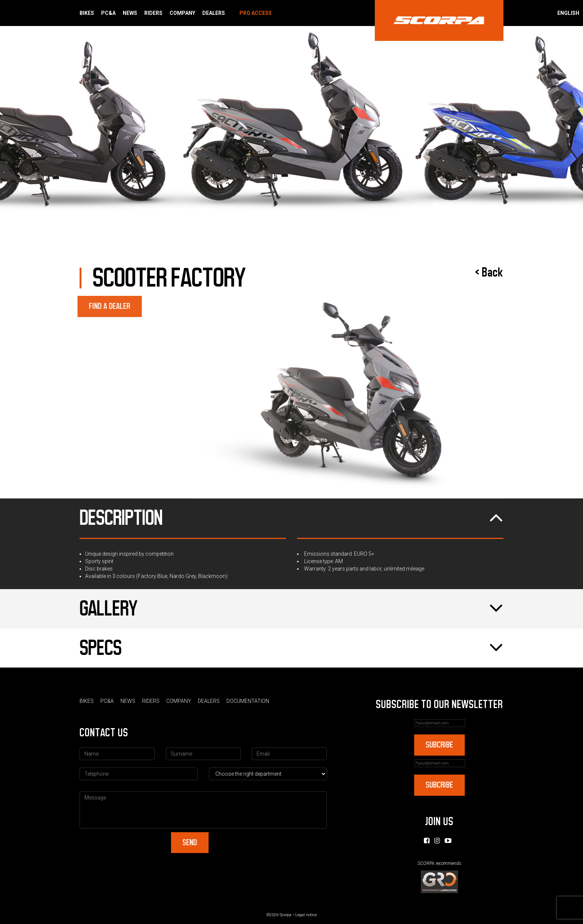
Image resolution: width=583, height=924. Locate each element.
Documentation (248, 701)
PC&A (108, 13)
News (130, 13)
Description (291, 518)
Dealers (214, 13)
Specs (291, 648)
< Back (489, 272)
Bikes (87, 13)
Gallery (291, 609)
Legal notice (306, 915)
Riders (153, 13)
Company (182, 13)
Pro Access (256, 13)
